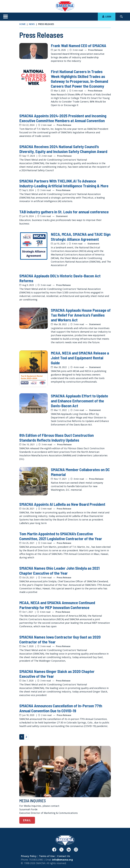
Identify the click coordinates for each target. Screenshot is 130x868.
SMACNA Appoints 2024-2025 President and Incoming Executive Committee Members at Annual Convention (63, 118)
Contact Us (64, 856)
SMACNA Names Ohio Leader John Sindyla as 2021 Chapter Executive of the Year (59, 570)
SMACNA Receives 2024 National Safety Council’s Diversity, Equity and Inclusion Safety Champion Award (63, 149)
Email (27, 820)
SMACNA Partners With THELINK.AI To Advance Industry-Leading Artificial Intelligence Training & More (64, 183)
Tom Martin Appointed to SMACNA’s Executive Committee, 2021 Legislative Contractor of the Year (61, 536)
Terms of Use (47, 856)
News (32, 24)
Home (22, 24)
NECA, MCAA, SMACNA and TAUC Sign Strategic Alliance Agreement (81, 237)
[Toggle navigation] (6, 17)
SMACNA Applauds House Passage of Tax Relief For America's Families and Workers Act (81, 315)
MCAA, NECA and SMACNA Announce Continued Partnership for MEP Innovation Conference (57, 605)
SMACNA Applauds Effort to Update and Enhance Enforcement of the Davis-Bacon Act (79, 401)
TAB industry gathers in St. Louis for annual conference (64, 212)
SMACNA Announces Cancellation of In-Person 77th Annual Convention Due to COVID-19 (61, 708)
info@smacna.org (63, 860)
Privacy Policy (29, 856)
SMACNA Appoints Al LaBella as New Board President (62, 504)
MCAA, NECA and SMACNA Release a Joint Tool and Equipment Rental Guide (80, 358)
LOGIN (107, 17)
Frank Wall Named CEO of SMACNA (79, 45)
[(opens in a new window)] (54, 850)
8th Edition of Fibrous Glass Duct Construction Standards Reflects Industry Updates (57, 438)
